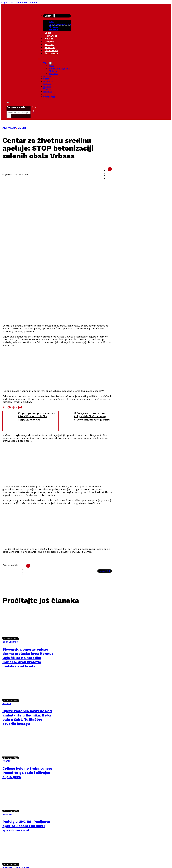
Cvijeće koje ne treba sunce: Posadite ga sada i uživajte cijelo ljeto (27, 773)
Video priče (51, 50)
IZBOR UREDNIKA (10, 642)
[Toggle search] (8, 102)
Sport (48, 33)
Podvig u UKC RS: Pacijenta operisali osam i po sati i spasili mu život (26, 826)
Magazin (50, 47)
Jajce (51, 66)
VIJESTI (22, 128)
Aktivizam (54, 27)
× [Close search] (9, 116)
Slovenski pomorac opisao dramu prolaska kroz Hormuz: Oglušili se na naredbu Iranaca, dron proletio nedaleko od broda (28, 658)
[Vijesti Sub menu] (54, 16)
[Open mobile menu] (39, 59)
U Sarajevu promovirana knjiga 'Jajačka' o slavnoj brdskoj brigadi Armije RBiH (92, 416)
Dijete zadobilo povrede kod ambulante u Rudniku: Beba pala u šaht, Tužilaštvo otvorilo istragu (27, 717)
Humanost (51, 36)
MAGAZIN (7, 761)
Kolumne (53, 30)
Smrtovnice (51, 53)
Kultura (49, 39)
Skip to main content (12, 2)
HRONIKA (7, 704)
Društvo (49, 42)
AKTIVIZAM (9, 128)
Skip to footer (31, 2)
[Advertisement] (84, 303)
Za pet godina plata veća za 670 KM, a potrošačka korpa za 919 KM (37, 416)
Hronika (47, 76)
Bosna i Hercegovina (60, 24)
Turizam (49, 44)
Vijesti (48, 16)
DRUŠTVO (7, 814)
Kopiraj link (105, 571)
